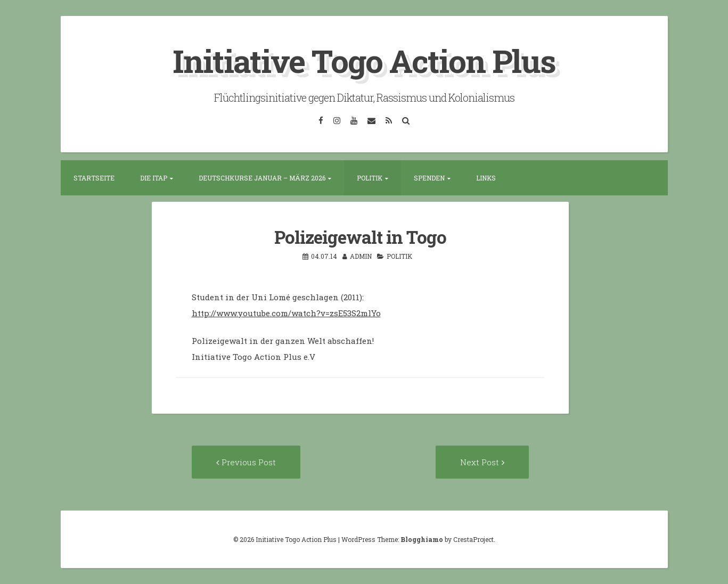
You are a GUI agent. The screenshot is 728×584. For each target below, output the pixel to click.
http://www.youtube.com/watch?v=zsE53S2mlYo (286, 313)
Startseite (94, 178)
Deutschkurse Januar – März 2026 (262, 178)
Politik (370, 178)
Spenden (429, 178)
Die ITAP (154, 178)
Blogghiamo (422, 539)
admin (361, 256)
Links (486, 178)
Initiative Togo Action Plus (364, 60)
